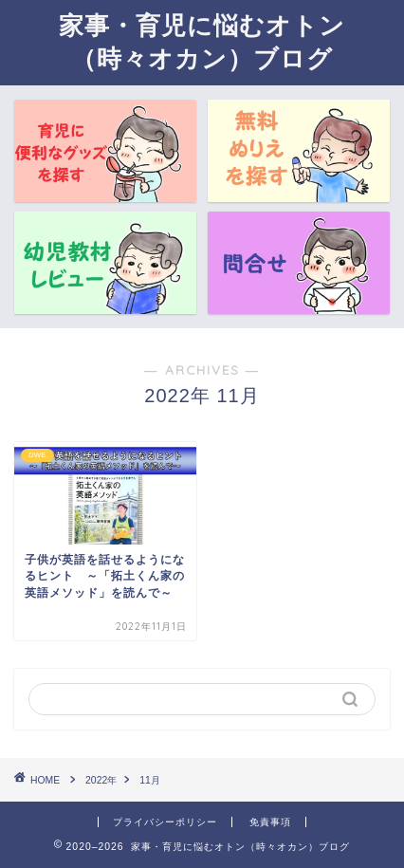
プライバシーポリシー (165, 822)
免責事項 (270, 822)
